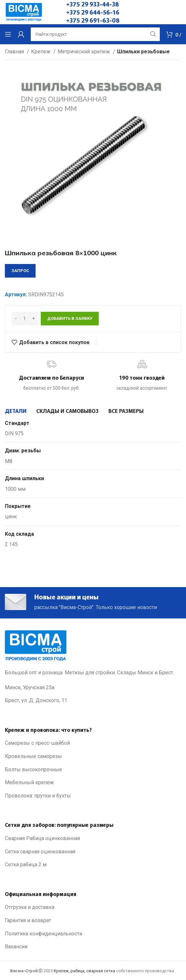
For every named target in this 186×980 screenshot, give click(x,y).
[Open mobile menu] (8, 34)
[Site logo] (24, 12)
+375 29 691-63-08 (93, 20)
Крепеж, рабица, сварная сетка (84, 971)
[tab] (16, 411)
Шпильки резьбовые (143, 52)
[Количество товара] (25, 319)
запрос (20, 271)
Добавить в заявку (70, 318)
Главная (15, 52)
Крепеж (41, 52)
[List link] (93, 743)
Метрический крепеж (84, 52)
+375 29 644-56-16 (93, 12)
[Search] (95, 34)
